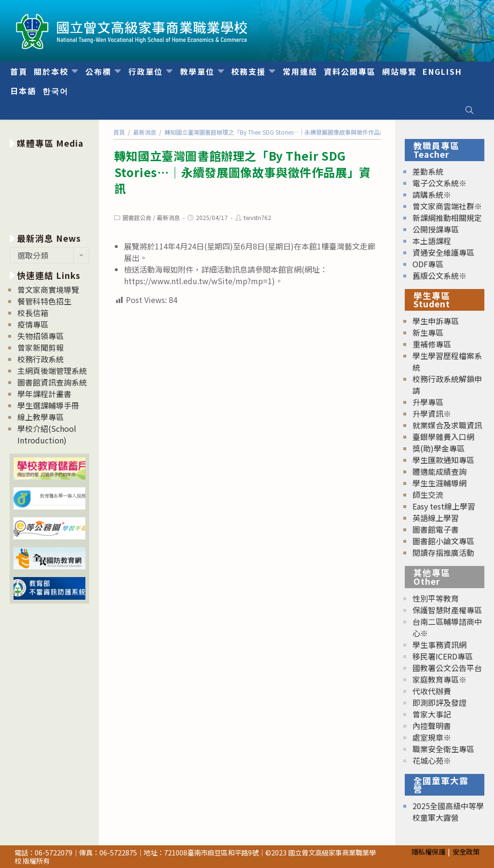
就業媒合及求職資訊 (447, 425)
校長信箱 (33, 313)
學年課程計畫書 (44, 394)
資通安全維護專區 (443, 252)
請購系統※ (432, 194)
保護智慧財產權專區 (447, 610)
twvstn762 (257, 217)
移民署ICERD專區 (443, 656)
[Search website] (469, 110)
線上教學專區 (41, 417)
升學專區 (428, 402)
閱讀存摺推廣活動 (443, 552)
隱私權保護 (428, 851)
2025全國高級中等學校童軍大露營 (448, 812)
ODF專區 (428, 264)
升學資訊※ (432, 413)
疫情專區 (33, 324)
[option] (49, 189)
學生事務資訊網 (439, 645)
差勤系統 (428, 171)
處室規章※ (432, 737)
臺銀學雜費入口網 (443, 437)
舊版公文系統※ (439, 276)
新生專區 (428, 332)
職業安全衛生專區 (443, 749)
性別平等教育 (436, 598)
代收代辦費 (432, 691)
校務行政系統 (41, 359)
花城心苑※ (432, 760)
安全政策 (466, 851)
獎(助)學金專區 (439, 448)
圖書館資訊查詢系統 (52, 382)
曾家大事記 (432, 714)
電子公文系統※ (439, 183)
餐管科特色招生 (44, 301)
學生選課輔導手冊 (48, 405)
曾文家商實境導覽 (48, 289)
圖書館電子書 (436, 529)
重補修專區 (432, 344)
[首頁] (119, 132)
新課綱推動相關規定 (447, 218)
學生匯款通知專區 (443, 460)
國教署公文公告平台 (447, 668)
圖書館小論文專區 (443, 541)
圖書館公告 (137, 217)
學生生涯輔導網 (439, 483)
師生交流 (428, 495)
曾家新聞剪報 (41, 347)
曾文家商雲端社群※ (447, 206)
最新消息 (168, 217)
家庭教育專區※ (439, 679)
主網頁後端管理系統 (52, 371)
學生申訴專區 (436, 321)
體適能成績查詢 (439, 471)
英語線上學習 (436, 518)
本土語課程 (432, 241)
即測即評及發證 (439, 703)
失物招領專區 (41, 336)
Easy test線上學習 (444, 506)
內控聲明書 (432, 726)
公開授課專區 (436, 229)
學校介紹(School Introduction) (47, 434)
